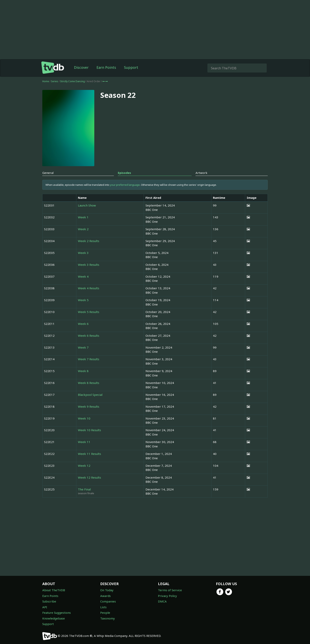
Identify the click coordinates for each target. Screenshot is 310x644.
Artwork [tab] (201, 173)
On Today (107, 590)
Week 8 (83, 371)
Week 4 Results (89, 288)
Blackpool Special (90, 395)
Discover (81, 67)
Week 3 (83, 253)
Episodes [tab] (124, 173)
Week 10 (84, 418)
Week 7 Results (89, 359)
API (45, 607)
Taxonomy (108, 618)
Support (131, 67)
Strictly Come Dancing (73, 81)
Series (55, 81)
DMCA (162, 601)
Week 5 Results (89, 312)
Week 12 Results (89, 477)
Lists (103, 607)
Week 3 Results (89, 265)
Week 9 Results (89, 406)
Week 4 (83, 276)
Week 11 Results (89, 454)
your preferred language (125, 185)
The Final (84, 489)
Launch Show (87, 205)
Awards (105, 596)
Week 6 (83, 324)
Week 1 (83, 217)
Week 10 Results (89, 430)
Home (46, 81)
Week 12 (84, 466)
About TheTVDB (54, 590)
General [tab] (48, 173)
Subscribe (49, 601)
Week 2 (83, 229)
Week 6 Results (89, 336)
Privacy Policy (167, 596)
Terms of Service (170, 590)
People (105, 613)
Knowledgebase (54, 618)
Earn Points (106, 67)
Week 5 (83, 300)
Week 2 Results (89, 241)
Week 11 (84, 442)
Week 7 (83, 347)
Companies (108, 601)
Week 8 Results (89, 383)
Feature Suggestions (57, 613)
